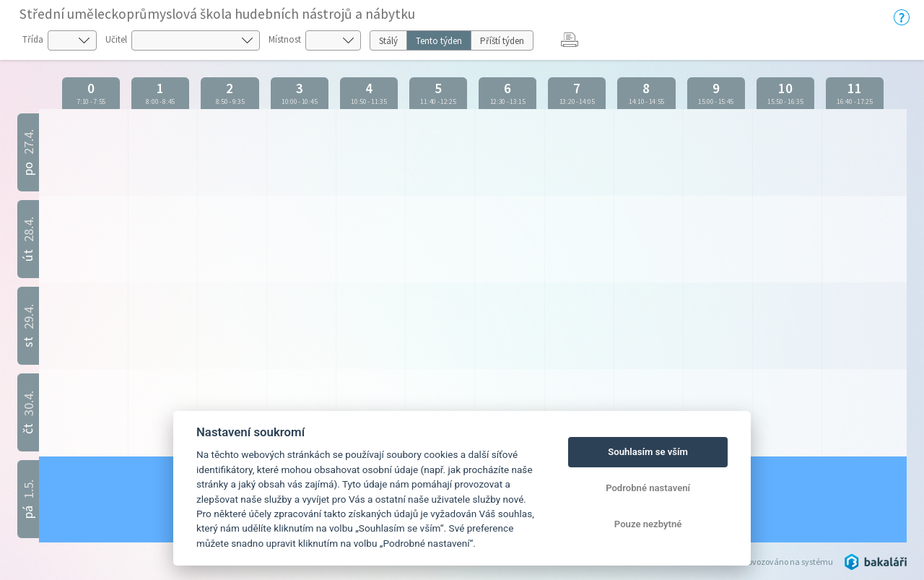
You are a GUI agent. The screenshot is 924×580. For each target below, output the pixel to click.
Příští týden (502, 41)
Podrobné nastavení (648, 488)
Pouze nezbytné (648, 524)
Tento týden (439, 41)
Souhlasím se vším (648, 452)
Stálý (388, 41)
